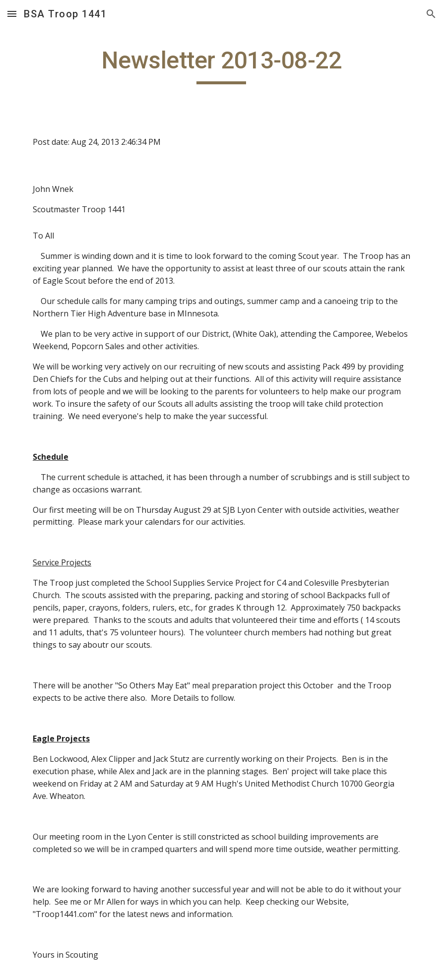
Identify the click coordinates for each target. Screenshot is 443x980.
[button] (12, 14)
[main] (221, 65)
